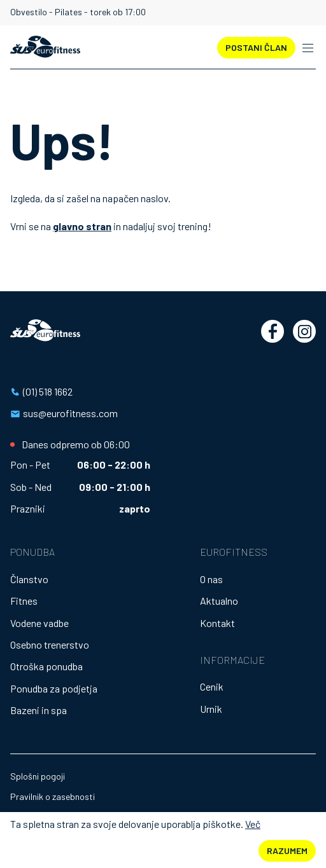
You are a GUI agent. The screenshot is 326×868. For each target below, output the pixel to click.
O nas (211, 579)
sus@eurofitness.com (70, 413)
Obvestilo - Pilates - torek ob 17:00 (78, 12)
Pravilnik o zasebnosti (53, 796)
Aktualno (219, 601)
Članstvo (29, 579)
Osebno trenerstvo (50, 644)
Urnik (211, 709)
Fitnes (24, 601)
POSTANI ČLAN (256, 47)
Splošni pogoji (38, 776)
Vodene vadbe (39, 623)
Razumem (287, 851)
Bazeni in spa (39, 710)
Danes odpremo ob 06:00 (76, 444)
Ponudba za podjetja (54, 688)
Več (253, 824)
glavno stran (82, 226)
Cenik (212, 686)
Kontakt (217, 623)
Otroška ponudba (46, 666)
